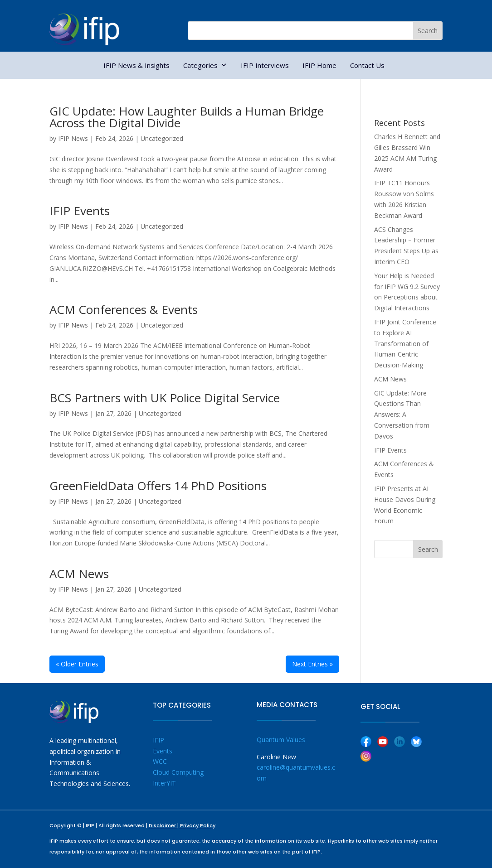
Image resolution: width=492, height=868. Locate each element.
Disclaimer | (164, 825)
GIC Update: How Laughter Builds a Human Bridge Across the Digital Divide (187, 117)
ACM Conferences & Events (124, 309)
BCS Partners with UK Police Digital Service (165, 398)
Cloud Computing (178, 772)
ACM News (79, 574)
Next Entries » (312, 664)
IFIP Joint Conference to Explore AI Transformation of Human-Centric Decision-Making (405, 343)
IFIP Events (80, 211)
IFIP (158, 740)
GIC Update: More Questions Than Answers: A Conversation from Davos (402, 415)
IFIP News (73, 138)
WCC (160, 761)
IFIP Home (319, 65)
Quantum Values (281, 740)
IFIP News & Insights (136, 65)
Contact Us (367, 65)
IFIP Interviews (265, 65)
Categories (205, 65)
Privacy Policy (198, 825)
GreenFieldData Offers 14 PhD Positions (158, 486)
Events (163, 751)
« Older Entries (77, 664)
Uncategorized (162, 138)
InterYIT (164, 783)
